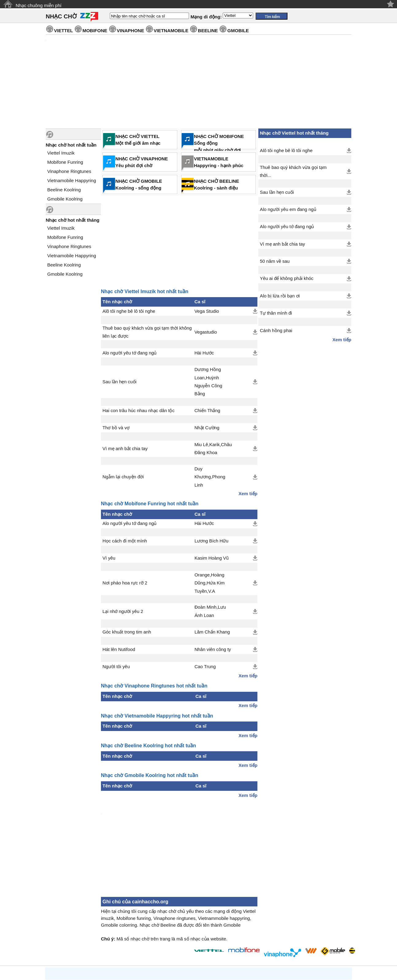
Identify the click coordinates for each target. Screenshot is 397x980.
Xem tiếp (248, 494)
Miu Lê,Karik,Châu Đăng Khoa (213, 449)
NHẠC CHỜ (61, 16)
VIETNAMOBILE (171, 31)
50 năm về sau (275, 261)
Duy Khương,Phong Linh (210, 477)
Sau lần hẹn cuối (119, 382)
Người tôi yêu (116, 667)
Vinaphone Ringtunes (69, 171)
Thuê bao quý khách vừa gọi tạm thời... (293, 171)
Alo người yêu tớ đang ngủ (129, 353)
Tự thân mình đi (276, 313)
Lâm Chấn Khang (212, 632)
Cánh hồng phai (276, 331)
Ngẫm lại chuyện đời (123, 477)
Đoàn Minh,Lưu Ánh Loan (210, 611)
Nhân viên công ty (213, 649)
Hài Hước (204, 353)
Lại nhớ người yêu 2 (123, 611)
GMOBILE (238, 31)
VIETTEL (64, 31)
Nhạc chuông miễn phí (39, 5)
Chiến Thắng (207, 411)
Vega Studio (207, 311)
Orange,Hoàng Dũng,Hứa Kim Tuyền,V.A (210, 583)
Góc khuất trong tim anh (127, 632)
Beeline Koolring (64, 190)
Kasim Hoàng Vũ (212, 558)
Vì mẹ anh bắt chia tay (125, 449)
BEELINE (208, 31)
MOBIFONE (95, 31)
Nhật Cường (207, 428)
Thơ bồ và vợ (116, 428)
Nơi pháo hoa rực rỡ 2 (125, 583)
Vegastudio (206, 332)
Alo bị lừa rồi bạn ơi (280, 296)
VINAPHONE (131, 31)
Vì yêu (109, 558)
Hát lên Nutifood (119, 649)
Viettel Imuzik (61, 153)
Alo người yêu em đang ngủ (288, 209)
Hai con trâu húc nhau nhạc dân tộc (139, 411)
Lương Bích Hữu (212, 541)
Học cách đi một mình (125, 541)
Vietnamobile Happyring (72, 180)
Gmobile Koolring (65, 199)
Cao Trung (205, 667)
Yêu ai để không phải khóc (287, 278)
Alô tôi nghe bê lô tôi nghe (129, 311)
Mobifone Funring (65, 162)
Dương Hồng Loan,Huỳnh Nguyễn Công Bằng (208, 382)
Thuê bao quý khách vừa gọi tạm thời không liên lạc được (147, 332)
